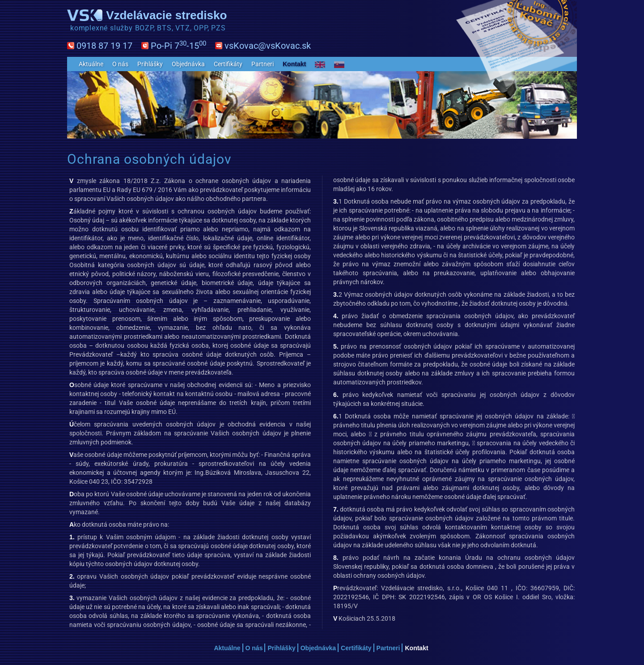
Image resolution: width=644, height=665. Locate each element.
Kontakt (294, 64)
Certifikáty (228, 64)
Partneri (263, 64)
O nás (120, 64)
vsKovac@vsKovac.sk (268, 46)
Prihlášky (150, 64)
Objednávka (188, 64)
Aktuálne (91, 64)
